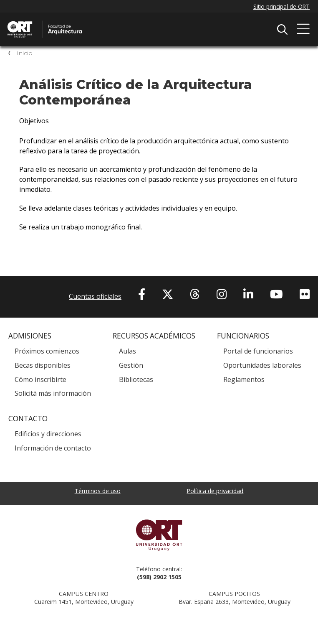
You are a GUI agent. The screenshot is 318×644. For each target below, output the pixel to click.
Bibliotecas (136, 379)
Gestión (131, 365)
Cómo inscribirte (40, 379)
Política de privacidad (215, 491)
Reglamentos (244, 379)
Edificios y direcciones (48, 434)
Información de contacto (53, 448)
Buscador (282, 29)
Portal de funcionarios (258, 351)
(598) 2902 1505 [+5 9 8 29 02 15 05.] (159, 577)
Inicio (25, 53)
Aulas (127, 351)
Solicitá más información (53, 393)
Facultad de (94, 22)
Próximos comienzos (47, 351)
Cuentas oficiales (95, 296)
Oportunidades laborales (262, 365)
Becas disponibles (43, 365)
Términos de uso (98, 491)
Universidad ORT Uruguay (159, 535)
